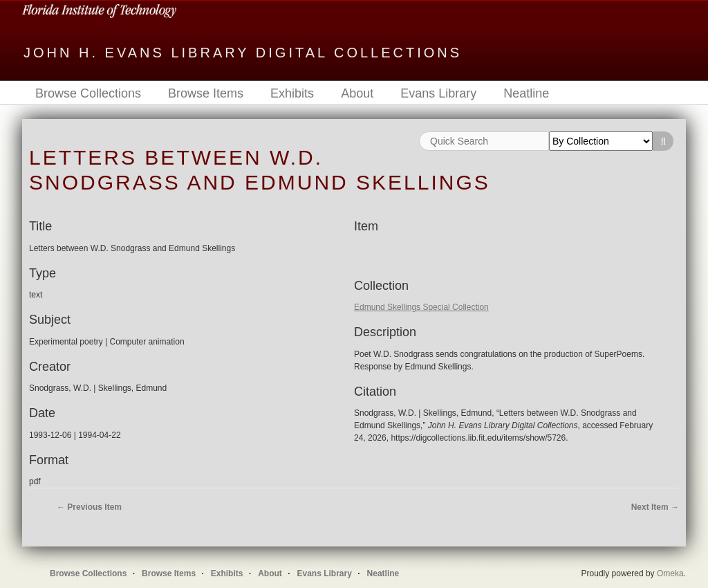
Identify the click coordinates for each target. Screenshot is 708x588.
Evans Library (438, 93)
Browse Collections (88, 93)
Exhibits (292, 93)
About (357, 93)
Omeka (670, 573)
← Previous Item (89, 507)
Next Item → (655, 507)
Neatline (526, 93)
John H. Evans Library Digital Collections (243, 53)
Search (663, 141)
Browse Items (206, 93)
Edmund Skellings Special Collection (421, 307)
